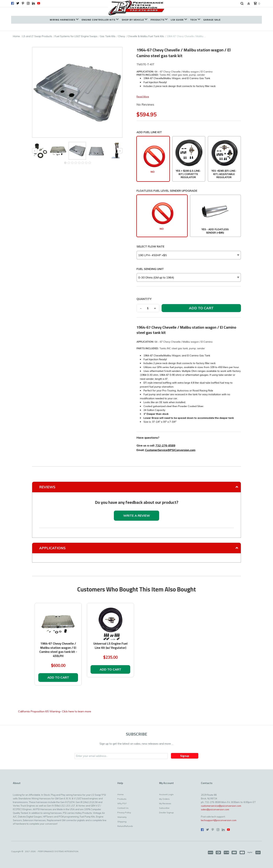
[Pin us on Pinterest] (23, 3)
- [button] (141, 308)
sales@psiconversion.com (215, 809)
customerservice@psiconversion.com (221, 806)
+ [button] (155, 308)
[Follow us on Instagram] (28, 3)
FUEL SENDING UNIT (150, 269)
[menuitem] (64, 20)
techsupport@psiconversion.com (219, 820)
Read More (143, 97)
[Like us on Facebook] (13, 3)
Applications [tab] (52, 548)
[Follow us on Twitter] (18, 3)
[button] (242, 4)
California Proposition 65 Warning (39, 711)
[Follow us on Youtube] (39, 3)
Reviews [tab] (47, 487)
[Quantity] (148, 308)
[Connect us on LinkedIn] (33, 3)
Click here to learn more (77, 711)
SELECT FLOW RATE (150, 246)
